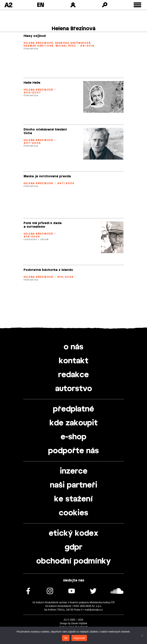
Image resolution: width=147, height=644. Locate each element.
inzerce (74, 471)
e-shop (73, 437)
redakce (73, 375)
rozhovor (30, 239)
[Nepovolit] (142, 635)
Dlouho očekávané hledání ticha (45, 131)
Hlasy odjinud (35, 36)
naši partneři (74, 485)
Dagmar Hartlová (38, 46)
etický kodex (73, 533)
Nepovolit (79, 638)
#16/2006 (65, 277)
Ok (66, 638)
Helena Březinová (38, 43)
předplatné (73, 409)
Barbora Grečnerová (73, 43)
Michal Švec (66, 46)
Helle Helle (32, 83)
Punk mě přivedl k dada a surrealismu (43, 225)
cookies (73, 513)
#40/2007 (32, 93)
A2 (8, 5)
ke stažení (73, 499)
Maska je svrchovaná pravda (47, 176)
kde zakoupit (74, 423)
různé (44, 239)
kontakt (74, 361)
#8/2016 (87, 46)
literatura (31, 49)
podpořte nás (73, 451)
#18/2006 (32, 237)
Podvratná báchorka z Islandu (48, 270)
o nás (73, 347)
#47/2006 (32, 143)
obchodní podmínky (73, 561)
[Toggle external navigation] (137, 5)
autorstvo (74, 389)
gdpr (73, 547)
